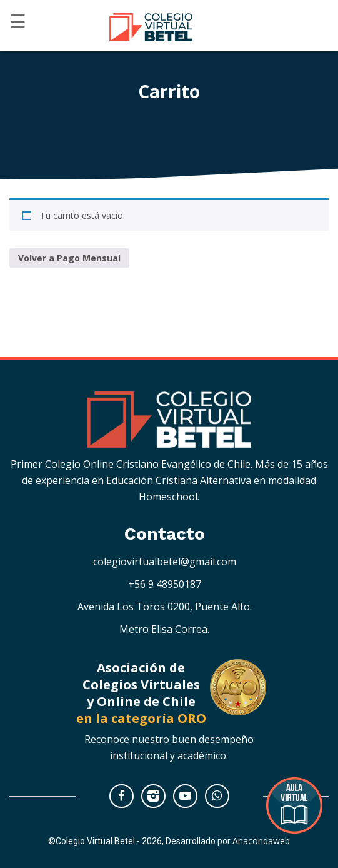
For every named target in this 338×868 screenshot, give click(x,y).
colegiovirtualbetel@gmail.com (165, 562)
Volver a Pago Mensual (69, 258)
